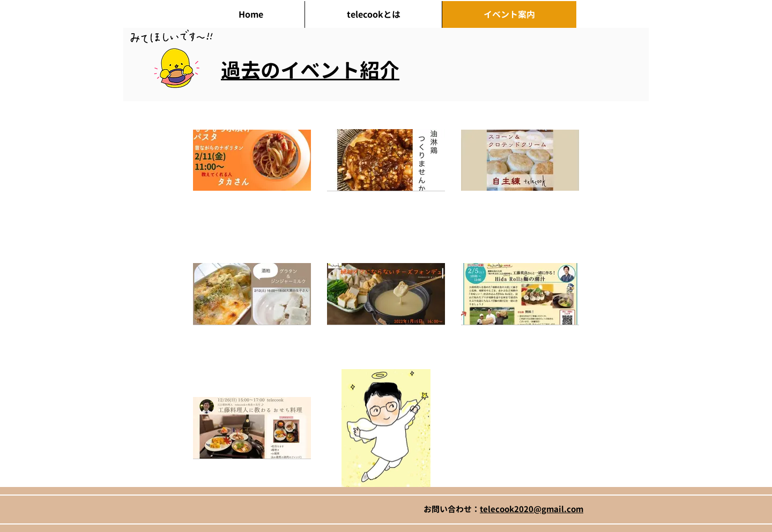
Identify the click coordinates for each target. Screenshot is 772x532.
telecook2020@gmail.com (532, 509)
